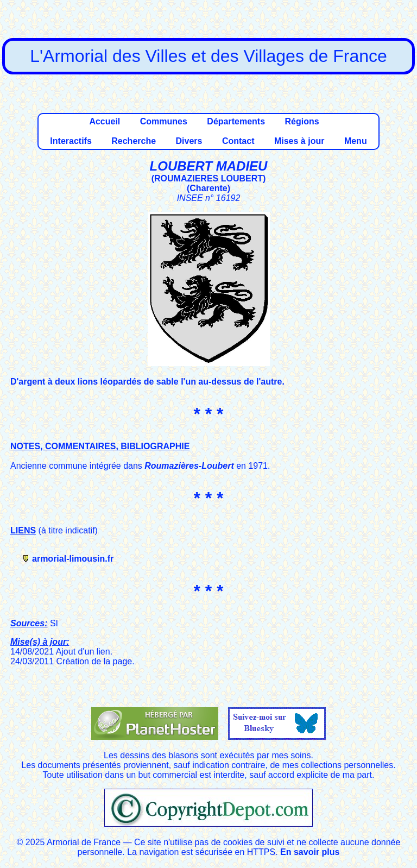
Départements (236, 121)
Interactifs (71, 141)
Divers (189, 141)
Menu (356, 141)
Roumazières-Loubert (189, 466)
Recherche (134, 141)
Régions (302, 121)
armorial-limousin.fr (73, 559)
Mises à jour (299, 141)
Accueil (105, 121)
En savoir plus (310, 852)
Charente (208, 188)
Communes (164, 121)
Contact (238, 141)
